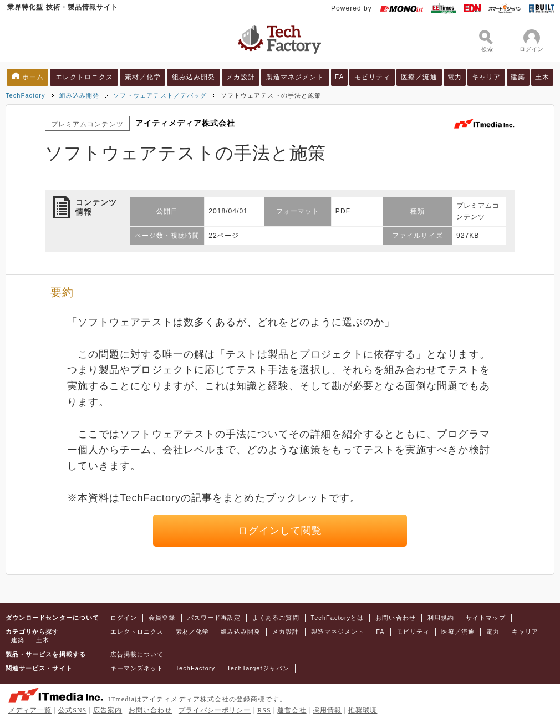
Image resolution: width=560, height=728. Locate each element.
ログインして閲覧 (280, 531)
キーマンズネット (137, 668)
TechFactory (26, 95)
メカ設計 (241, 77)
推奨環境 (363, 710)
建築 (518, 77)
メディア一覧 (30, 710)
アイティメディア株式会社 (185, 123)
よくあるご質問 (276, 618)
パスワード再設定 (214, 618)
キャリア (486, 77)
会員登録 (162, 618)
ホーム (33, 77)
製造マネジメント (295, 77)
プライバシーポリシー (215, 710)
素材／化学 (143, 77)
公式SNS (72, 710)
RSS (264, 710)
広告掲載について (137, 654)
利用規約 (441, 618)
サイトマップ (486, 618)
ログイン (124, 618)
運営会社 (292, 710)
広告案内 (108, 710)
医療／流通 (419, 77)
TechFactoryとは (338, 618)
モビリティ (372, 77)
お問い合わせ (395, 618)
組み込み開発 (194, 77)
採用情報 (327, 710)
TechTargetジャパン (258, 668)
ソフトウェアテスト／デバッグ (160, 95)
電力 (455, 77)
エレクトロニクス (85, 77)
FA (340, 77)
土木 (542, 77)
